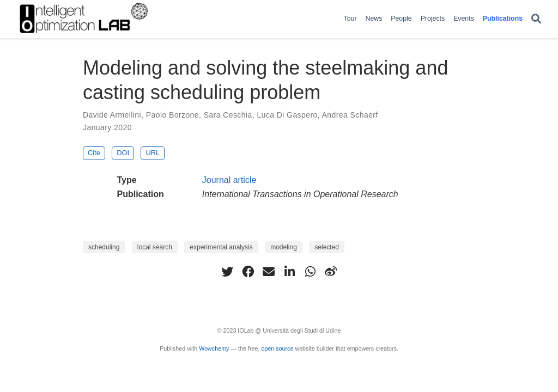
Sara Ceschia (228, 115)
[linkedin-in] (289, 272)
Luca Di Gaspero (287, 115)
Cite (94, 153)
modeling (284, 247)
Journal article (229, 180)
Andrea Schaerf (350, 115)
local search (155, 247)
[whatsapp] (310, 272)
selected (327, 247)
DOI (123, 153)
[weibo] (331, 272)
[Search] (536, 19)
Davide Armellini (112, 115)
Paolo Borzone (172, 115)
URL (153, 153)
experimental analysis (221, 247)
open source (277, 348)
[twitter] (227, 272)
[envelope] (269, 272)
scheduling (104, 247)
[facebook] (248, 272)
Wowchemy (214, 348)
